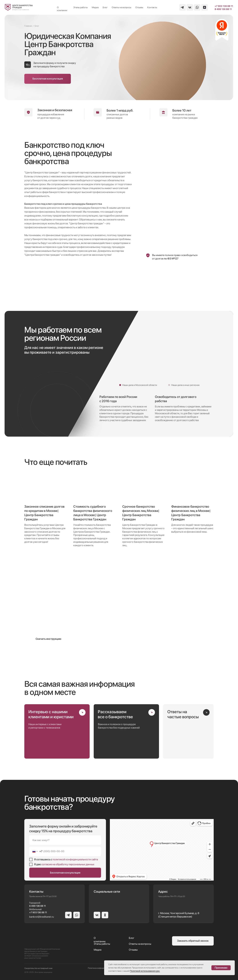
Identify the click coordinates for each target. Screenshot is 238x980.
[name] (65, 840)
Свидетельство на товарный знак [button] (38, 968)
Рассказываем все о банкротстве (115, 714)
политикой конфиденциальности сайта (75, 859)
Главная (28, 26)
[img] (19, 7)
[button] (48, 79)
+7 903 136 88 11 (224, 6)
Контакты (152, 7)
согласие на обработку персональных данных (68, 864)
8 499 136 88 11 (223, 9)
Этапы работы (80, 7)
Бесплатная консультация (65, 873)
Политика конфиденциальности (101, 968)
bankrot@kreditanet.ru (41, 917)
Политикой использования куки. (145, 971)
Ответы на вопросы (121, 7)
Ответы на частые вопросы (183, 714)
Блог (105, 7)
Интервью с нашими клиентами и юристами (51, 714)
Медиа (95, 7)
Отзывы (139, 7)
